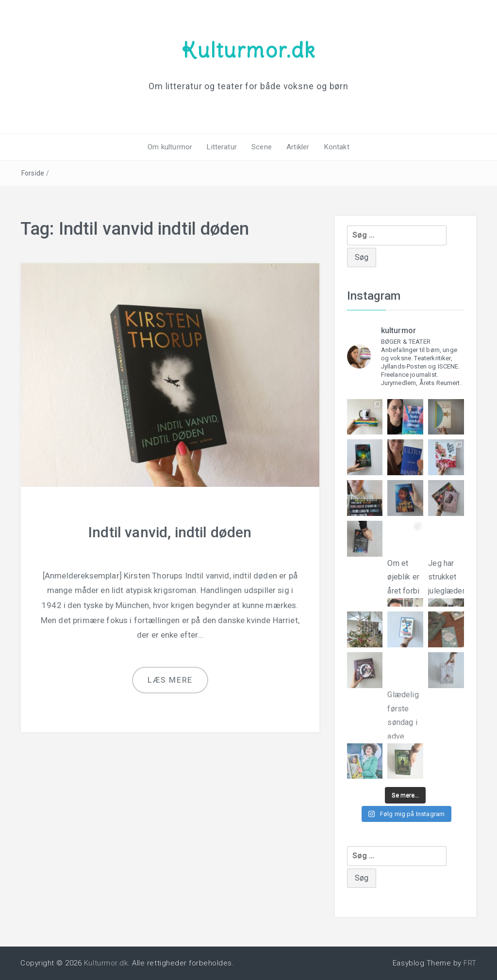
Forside (33, 173)
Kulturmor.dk (248, 50)
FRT (470, 963)
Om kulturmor (170, 147)
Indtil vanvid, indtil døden (170, 532)
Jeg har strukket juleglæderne (446, 576)
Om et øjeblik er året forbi (405, 575)
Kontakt (337, 147)
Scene (262, 147)
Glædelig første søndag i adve (405, 707)
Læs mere (170, 680)
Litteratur (222, 147)
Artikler (298, 147)
